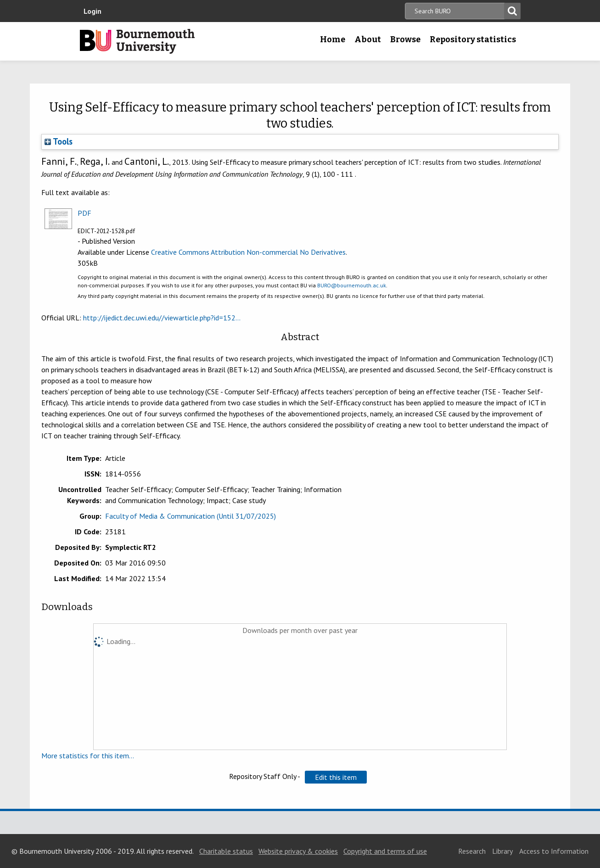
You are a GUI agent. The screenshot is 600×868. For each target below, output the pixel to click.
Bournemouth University (137, 41)
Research (472, 851)
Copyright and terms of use (385, 851)
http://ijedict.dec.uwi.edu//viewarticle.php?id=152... (162, 318)
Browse (405, 39)
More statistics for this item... (88, 756)
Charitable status (226, 851)
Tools (59, 141)
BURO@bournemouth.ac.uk (352, 285)
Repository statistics (473, 39)
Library (502, 851)
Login (93, 11)
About (368, 39)
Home (333, 39)
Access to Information (554, 851)
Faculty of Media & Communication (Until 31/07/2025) (191, 516)
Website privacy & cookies (298, 851)
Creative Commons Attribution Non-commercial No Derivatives (248, 252)
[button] (336, 777)
